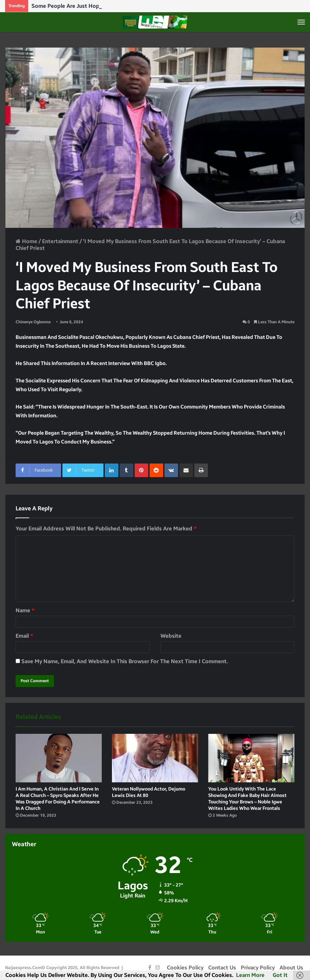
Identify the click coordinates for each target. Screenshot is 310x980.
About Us (291, 968)
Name (25, 610)
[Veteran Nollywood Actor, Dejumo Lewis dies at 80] (155, 758)
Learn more (250, 975)
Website (171, 636)
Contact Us (222, 968)
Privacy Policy (258, 968)
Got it (280, 975)
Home (26, 241)
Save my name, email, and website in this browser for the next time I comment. (125, 661)
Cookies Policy (185, 968)
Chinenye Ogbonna (33, 322)
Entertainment (60, 241)
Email (24, 636)
